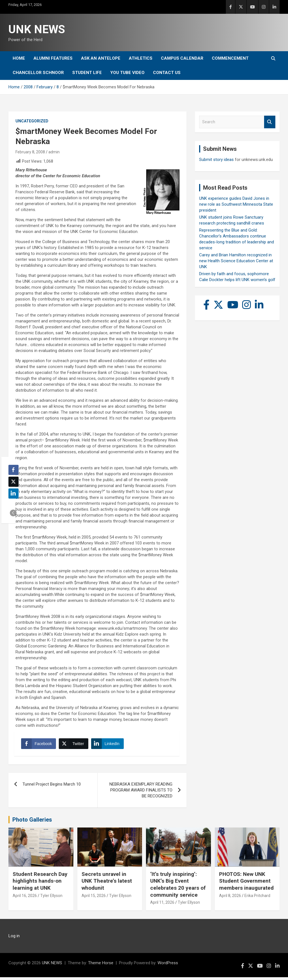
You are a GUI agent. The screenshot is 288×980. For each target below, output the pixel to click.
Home (19, 58)
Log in (14, 939)
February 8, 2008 (30, 152)
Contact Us (167, 73)
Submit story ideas (216, 160)
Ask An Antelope (101, 58)
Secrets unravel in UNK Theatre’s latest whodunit (107, 884)
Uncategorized (32, 121)
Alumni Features (53, 58)
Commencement (230, 58)
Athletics (141, 58)
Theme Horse (101, 966)
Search (270, 122)
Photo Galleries (32, 822)
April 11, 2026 (162, 905)
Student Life (87, 73)
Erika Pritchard (257, 898)
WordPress (168, 966)
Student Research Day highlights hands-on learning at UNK (40, 884)
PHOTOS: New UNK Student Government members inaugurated (246, 884)
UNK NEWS (37, 29)
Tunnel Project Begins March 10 (52, 787)
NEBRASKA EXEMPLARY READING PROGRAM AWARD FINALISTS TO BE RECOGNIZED (141, 793)
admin (54, 152)
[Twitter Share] (75, 745)
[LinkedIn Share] (109, 745)
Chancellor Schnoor (38, 73)
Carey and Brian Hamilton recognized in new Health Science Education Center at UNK (236, 261)
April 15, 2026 (94, 898)
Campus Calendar (182, 58)
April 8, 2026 (230, 898)
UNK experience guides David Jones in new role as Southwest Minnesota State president (236, 204)
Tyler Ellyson (51, 898)
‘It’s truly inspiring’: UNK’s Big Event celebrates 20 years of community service (178, 887)
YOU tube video (127, 73)
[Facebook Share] (40, 745)
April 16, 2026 (25, 898)
